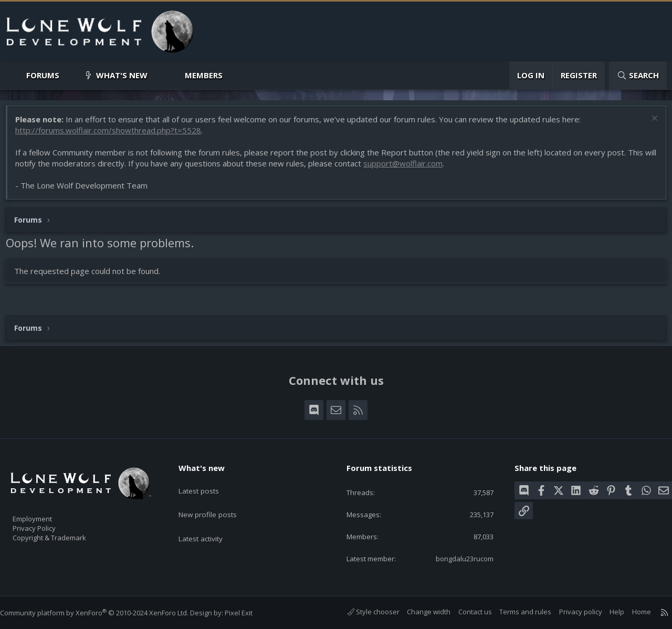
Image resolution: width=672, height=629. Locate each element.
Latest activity (209, 522)
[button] (68, 75)
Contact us (465, 612)
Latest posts (207, 481)
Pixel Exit (249, 613)
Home (631, 612)
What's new (122, 75)
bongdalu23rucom (456, 558)
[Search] (638, 75)
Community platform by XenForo (105, 613)
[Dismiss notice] (648, 125)
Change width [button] (418, 612)
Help (606, 612)
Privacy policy (570, 612)
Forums (43, 75)
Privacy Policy (48, 523)
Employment (46, 512)
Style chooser (363, 612)
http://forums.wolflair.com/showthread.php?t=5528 (113, 135)
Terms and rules (515, 612)
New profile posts (217, 501)
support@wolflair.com (421, 169)
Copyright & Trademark (66, 534)
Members (204, 75)
